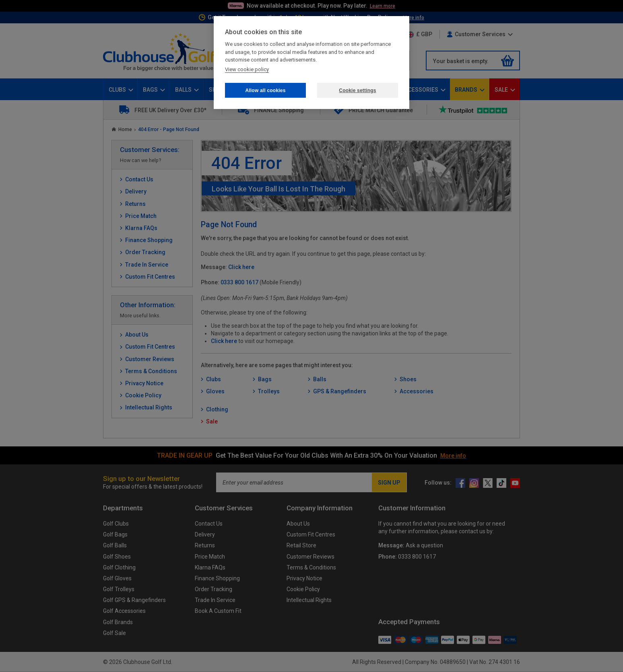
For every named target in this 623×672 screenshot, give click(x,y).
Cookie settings (357, 90)
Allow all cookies (265, 90)
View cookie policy (247, 69)
